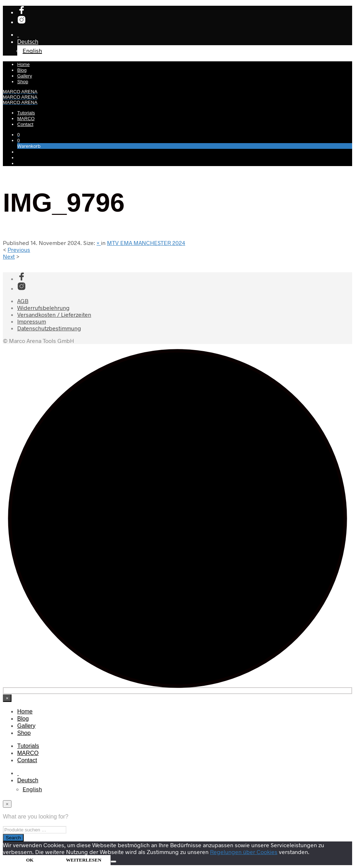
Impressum (32, 321)
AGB (23, 301)
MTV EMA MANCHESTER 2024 (146, 243)
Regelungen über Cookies (244, 852)
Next (9, 256)
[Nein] (113, 862)
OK (30, 860)
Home (24, 64)
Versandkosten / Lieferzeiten (54, 314)
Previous (19, 249)
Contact (25, 124)
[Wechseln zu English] (32, 789)
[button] (18, 135)
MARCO (26, 119)
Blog (22, 70)
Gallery (25, 76)
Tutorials (26, 113)
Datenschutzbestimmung (49, 328)
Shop (23, 82)
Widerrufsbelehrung (43, 308)
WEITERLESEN (84, 860)
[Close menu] (7, 698)
